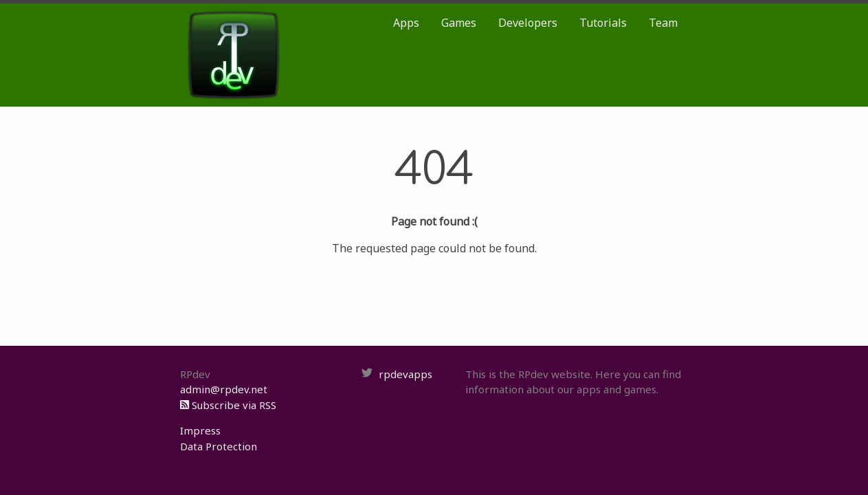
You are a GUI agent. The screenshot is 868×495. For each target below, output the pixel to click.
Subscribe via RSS (228, 405)
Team (663, 23)
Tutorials (603, 23)
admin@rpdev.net (224, 389)
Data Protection (219, 446)
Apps (406, 23)
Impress (200, 430)
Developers (528, 23)
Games (459, 23)
